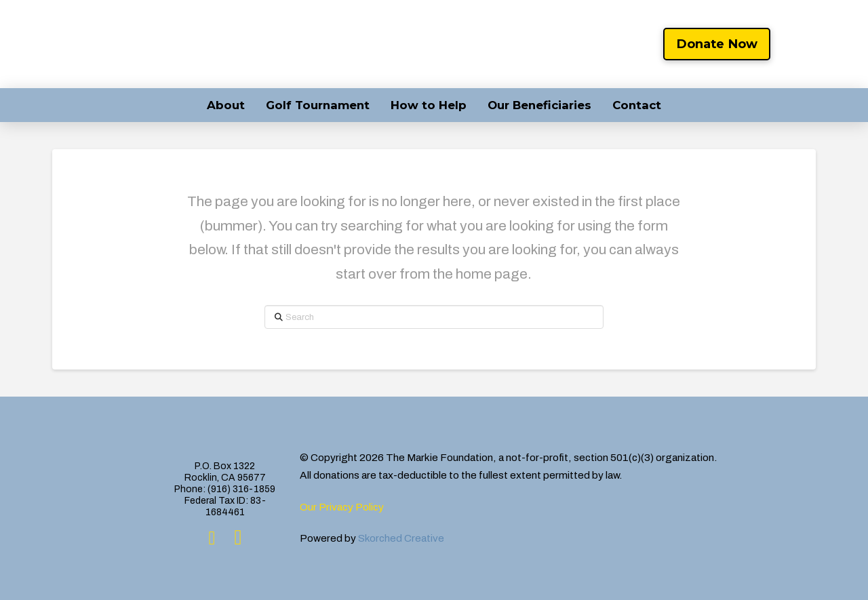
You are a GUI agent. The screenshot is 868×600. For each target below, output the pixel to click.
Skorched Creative (401, 538)
